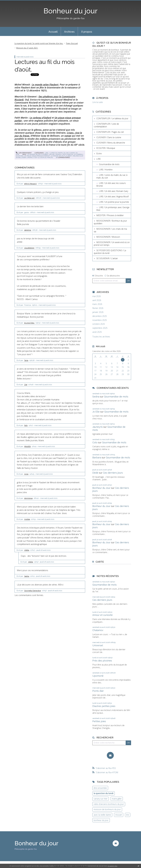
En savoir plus (113, 866)
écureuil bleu (29, 323)
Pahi (26, 425)
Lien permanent (24, 153)
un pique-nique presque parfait (37, 156)
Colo (95, 442)
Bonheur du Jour (101, 488)
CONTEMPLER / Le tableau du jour (112, 118)
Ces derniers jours (113, 473)
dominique (28, 498)
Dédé (95, 473)
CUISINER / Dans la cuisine (109, 137)
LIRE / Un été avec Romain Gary (114, 191)
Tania (26, 360)
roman (68, 136)
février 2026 (98, 308)
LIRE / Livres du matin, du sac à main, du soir (112, 176)
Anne (26, 474)
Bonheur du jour (70, 11)
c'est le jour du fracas (43, 157)
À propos (87, 32)
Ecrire (99, 153)
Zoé (26, 385)
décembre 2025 (100, 316)
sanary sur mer (101, 799)
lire (128, 815)
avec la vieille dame (102, 815)
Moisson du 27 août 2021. (27, 48)
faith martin (68, 154)
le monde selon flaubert (38, 154)
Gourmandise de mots (109, 164)
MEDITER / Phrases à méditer (110, 215)
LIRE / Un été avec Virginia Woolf (114, 197)
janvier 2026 (98, 312)
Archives (69, 32)
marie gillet (117, 799)
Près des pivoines (102, 661)
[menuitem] (53, 31)
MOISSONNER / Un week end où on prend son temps (112, 244)
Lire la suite (98, 102)
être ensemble (100, 788)
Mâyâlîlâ (27, 446)
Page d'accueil (72, 43)
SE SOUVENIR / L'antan (107, 258)
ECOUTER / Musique (106, 148)
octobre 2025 (99, 324)
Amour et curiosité (102, 615)
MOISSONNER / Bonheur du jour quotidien (110, 222)
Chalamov (98, 630)
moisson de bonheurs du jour (107, 809)
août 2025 (97, 332)
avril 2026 (97, 300)
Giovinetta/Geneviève (33, 591)
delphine (28, 230)
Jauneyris (98, 427)
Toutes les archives (101, 337)
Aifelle (27, 550)
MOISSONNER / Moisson (108, 237)
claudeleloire (29, 248)
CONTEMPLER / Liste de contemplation (106, 125)
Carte (100, 562)
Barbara (97, 458)
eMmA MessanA (31, 184)
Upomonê (98, 676)
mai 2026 (97, 296)
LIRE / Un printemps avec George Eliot (113, 209)
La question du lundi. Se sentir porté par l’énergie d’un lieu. (39, 43)
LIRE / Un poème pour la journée (114, 202)
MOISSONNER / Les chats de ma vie (110, 230)
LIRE (98, 159)
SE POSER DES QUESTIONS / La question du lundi (110, 252)
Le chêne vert (29, 198)
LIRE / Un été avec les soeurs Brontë (111, 184)
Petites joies (99, 721)
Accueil (53, 32)
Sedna (27, 576)
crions (30, 157)
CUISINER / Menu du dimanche (111, 143)
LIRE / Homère (106, 170)
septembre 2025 (100, 328)
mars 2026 (97, 304)
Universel (98, 645)
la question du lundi (104, 793)
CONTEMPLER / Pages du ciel (110, 132)
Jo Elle (96, 412)
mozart (119, 815)
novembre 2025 (100, 320)
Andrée (27, 519)
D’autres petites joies (104, 706)
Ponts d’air (98, 691)
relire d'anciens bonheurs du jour (109, 804)
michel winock (55, 154)
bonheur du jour (101, 820)
